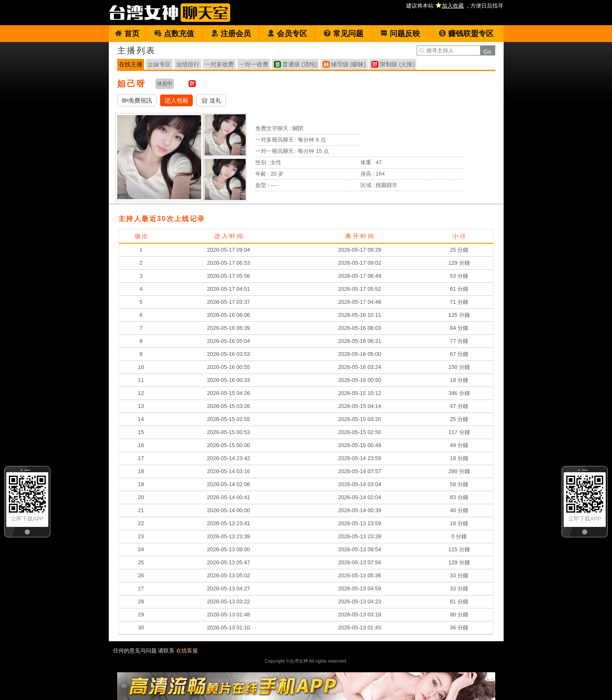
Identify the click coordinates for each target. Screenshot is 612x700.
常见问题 (343, 34)
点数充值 (174, 34)
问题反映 (400, 34)
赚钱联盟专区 (466, 34)
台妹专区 (159, 64)
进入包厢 (176, 100)
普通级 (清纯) (300, 64)
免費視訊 (137, 101)
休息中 (165, 84)
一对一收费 (254, 64)
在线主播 (131, 64)
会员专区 (287, 34)
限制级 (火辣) (397, 64)
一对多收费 (219, 64)
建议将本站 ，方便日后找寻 (455, 6)
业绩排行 (188, 64)
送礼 (211, 101)
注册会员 (231, 34)
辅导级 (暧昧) (348, 64)
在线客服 (187, 651)
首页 (127, 34)
